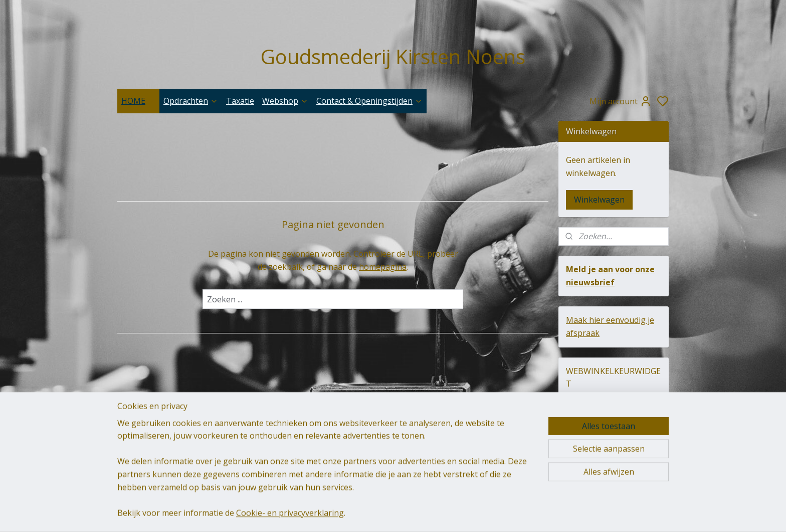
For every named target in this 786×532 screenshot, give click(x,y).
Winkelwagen (599, 200)
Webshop (285, 101)
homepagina (383, 267)
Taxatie (240, 101)
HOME (138, 101)
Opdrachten (191, 101)
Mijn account (621, 101)
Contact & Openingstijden (369, 101)
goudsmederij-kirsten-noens (274, 451)
